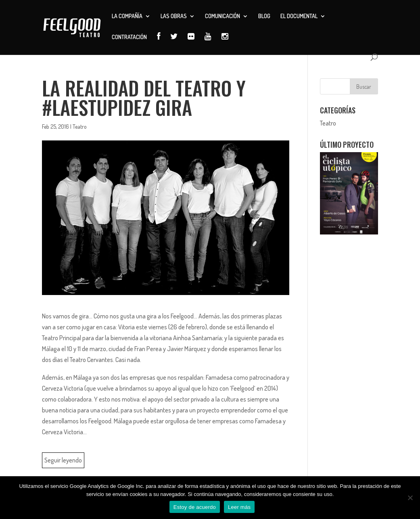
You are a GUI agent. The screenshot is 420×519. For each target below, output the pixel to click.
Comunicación (223, 16)
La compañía (127, 16)
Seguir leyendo (63, 460)
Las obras (174, 16)
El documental (299, 16)
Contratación (129, 37)
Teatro (80, 127)
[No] (410, 498)
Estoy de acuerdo (195, 507)
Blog (264, 16)
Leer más (239, 507)
